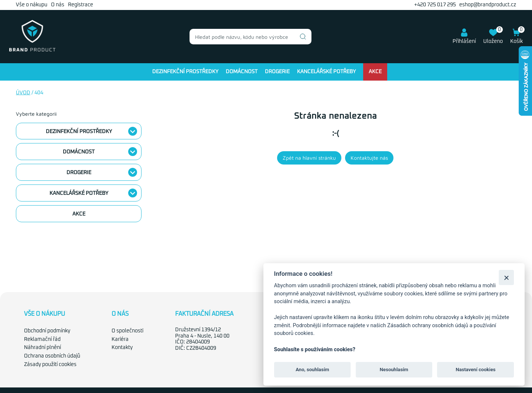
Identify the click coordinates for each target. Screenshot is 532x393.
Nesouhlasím (394, 370)
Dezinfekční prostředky (185, 72)
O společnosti (127, 331)
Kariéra (120, 339)
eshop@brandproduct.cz (488, 5)
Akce (375, 72)
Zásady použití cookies (50, 365)
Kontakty (122, 348)
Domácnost (242, 72)
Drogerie (277, 72)
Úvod (23, 93)
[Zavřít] (506, 277)
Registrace (81, 5)
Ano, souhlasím (312, 370)
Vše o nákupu (32, 5)
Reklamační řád (42, 339)
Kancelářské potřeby (326, 72)
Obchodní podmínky (47, 331)
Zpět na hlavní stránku (309, 158)
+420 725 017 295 (435, 5)
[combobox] (250, 37)
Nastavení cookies (475, 370)
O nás (58, 5)
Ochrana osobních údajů (52, 356)
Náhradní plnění (42, 348)
